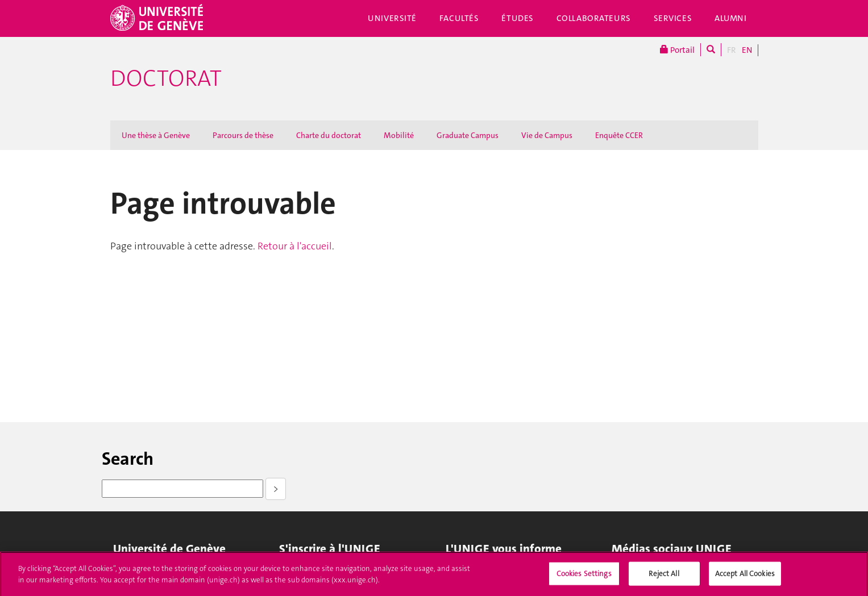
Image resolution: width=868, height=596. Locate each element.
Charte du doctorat (329, 135)
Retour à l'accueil (295, 246)
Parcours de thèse (243, 135)
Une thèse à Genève (156, 135)
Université (392, 18)
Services (673, 18)
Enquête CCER (619, 135)
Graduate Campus (468, 135)
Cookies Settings (584, 577)
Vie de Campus (547, 135)
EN (747, 50)
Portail (677, 50)
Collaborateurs (594, 18)
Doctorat (166, 78)
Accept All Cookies (745, 577)
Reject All (664, 577)
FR (732, 50)
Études (517, 18)
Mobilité (399, 135)
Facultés (459, 18)
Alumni (730, 18)
